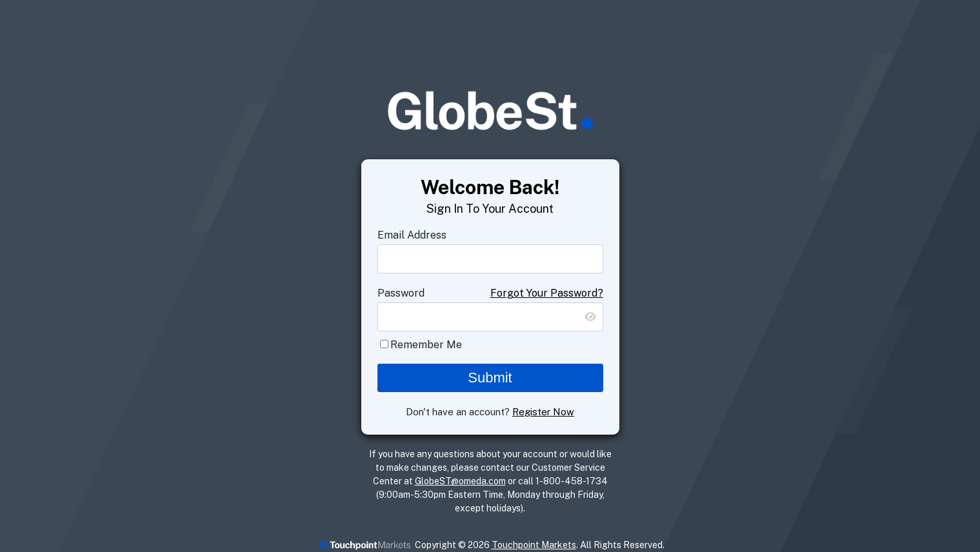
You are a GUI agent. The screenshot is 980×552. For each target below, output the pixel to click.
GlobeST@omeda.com (460, 481)
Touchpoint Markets (534, 545)
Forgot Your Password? (547, 293)
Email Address (412, 235)
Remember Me (426, 345)
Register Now (543, 412)
